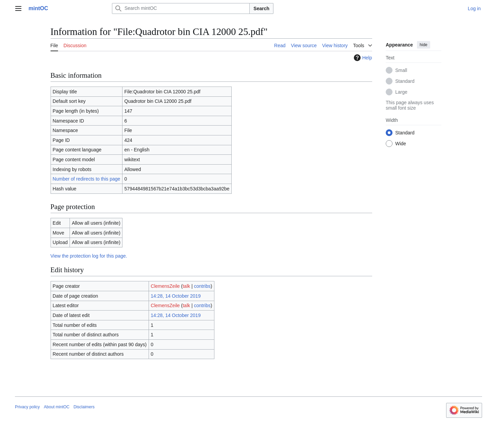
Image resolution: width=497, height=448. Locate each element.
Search (261, 8)
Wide (401, 144)
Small (401, 70)
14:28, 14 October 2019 (176, 296)
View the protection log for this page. (89, 256)
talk (186, 286)
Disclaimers (84, 407)
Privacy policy (27, 407)
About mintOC (56, 407)
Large (401, 92)
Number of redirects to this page (86, 179)
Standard (405, 81)
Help (362, 58)
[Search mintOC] (181, 8)
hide (424, 45)
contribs (202, 286)
